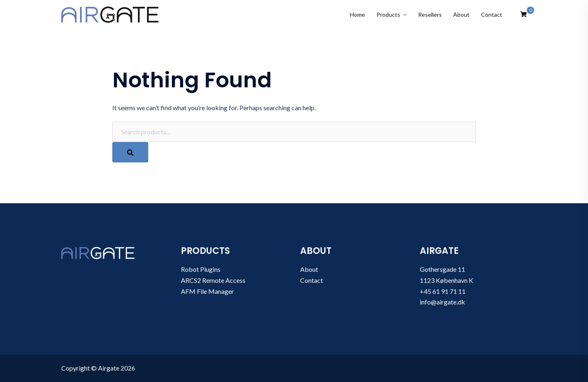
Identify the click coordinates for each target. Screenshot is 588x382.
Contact (492, 14)
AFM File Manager (207, 291)
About (461, 14)
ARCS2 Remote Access (213, 280)
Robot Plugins (201, 269)
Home (357, 14)
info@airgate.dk (442, 302)
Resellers (430, 14)
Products (388, 14)
